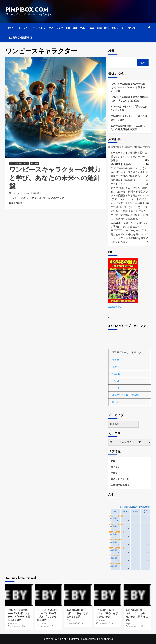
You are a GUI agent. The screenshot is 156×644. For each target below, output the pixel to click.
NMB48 (116, 374)
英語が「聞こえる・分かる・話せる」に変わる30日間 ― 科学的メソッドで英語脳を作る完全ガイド (129, 192)
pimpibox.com (27, 10)
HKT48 (115, 381)
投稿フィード (117, 473)
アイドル (40, 28)
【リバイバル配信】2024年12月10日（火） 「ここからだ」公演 (129, 99)
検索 (111, 51)
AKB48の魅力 (115, 307)
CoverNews (90, 639)
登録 (113, 461)
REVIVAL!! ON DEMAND (126, 395)
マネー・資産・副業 (91, 28)
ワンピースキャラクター (19, 163)
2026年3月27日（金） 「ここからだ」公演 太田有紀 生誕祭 (128, 127)
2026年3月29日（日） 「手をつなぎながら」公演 (129, 108)
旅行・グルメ (111, 28)
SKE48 (115, 367)
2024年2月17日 (30, 193)
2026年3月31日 (75, 623)
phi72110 (16, 193)
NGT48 (115, 388)
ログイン (115, 467)
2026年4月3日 (15, 626)
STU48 (115, 402)
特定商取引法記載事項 (20, 38)
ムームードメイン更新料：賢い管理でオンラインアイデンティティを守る (129, 156)
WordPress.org (120, 485)
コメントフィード (120, 479)
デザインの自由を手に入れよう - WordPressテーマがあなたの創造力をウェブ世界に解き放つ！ (129, 172)
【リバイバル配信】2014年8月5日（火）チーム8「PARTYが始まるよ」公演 (128, 87)
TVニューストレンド (19, 28)
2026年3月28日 (134, 626)
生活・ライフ (56, 28)
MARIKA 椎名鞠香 (121, 164)
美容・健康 (71, 28)
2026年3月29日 (105, 623)
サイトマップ (128, 28)
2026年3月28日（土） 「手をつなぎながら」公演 (129, 118)
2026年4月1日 (45, 626)
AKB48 (115, 360)
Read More (16, 203)
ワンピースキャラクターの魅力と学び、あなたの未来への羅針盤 (55, 178)
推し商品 (34, 163)
